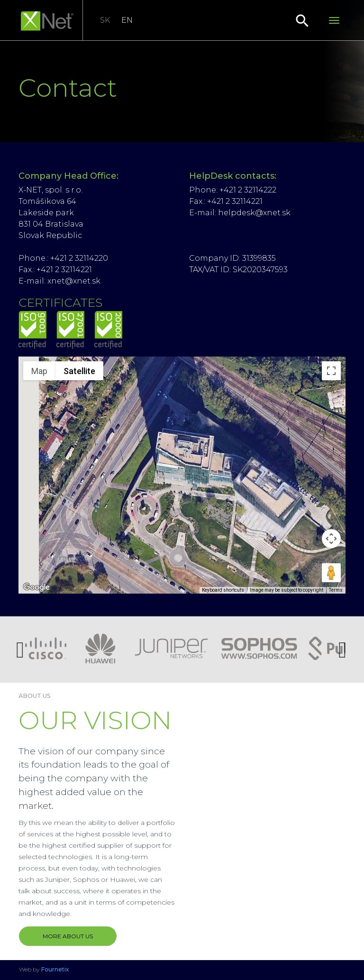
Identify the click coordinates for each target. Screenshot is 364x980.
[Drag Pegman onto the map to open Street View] (331, 573)
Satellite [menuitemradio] (79, 371)
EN (127, 20)
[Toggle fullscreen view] (331, 371)
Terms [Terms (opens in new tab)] (336, 590)
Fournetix (55, 969)
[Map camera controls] (331, 539)
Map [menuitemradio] (39, 371)
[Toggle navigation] (334, 20)
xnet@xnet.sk (74, 281)
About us (35, 696)
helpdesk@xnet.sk (254, 213)
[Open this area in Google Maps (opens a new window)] (36, 587)
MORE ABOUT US (68, 936)
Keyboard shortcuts (223, 590)
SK (105, 20)
